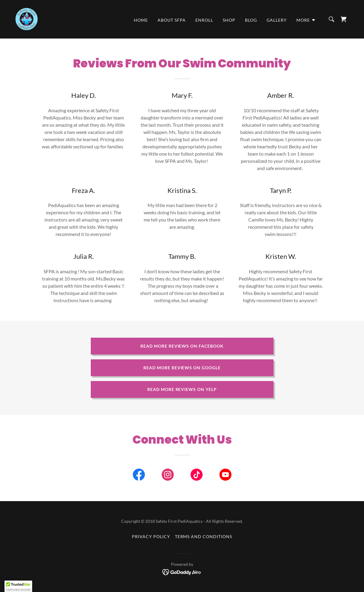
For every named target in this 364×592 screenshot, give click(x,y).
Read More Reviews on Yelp (182, 389)
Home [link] (141, 20)
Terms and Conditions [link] (204, 536)
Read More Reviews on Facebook (182, 346)
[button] (306, 20)
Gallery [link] (277, 20)
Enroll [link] (204, 20)
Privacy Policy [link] (151, 536)
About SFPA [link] (172, 20)
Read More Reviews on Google (182, 368)
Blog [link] (251, 20)
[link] (27, 19)
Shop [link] (229, 20)
